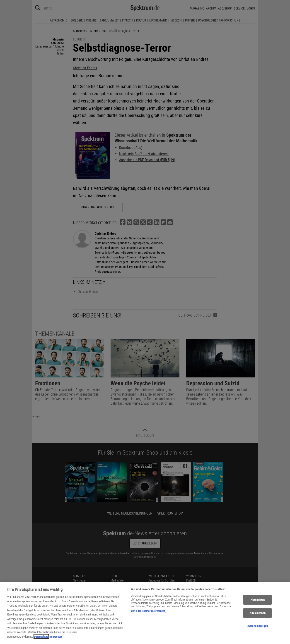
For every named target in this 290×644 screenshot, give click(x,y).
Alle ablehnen (258, 615)
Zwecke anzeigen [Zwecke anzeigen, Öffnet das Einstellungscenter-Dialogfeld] (258, 628)
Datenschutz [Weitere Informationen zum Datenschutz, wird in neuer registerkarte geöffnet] (41, 639)
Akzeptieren (258, 602)
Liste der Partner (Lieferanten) (149, 613)
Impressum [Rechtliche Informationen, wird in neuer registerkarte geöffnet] (56, 639)
